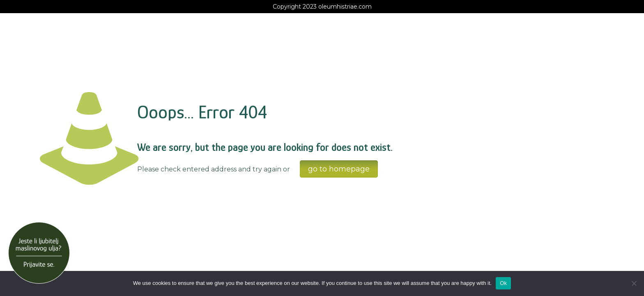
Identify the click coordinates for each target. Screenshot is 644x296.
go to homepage (339, 169)
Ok (503, 283)
